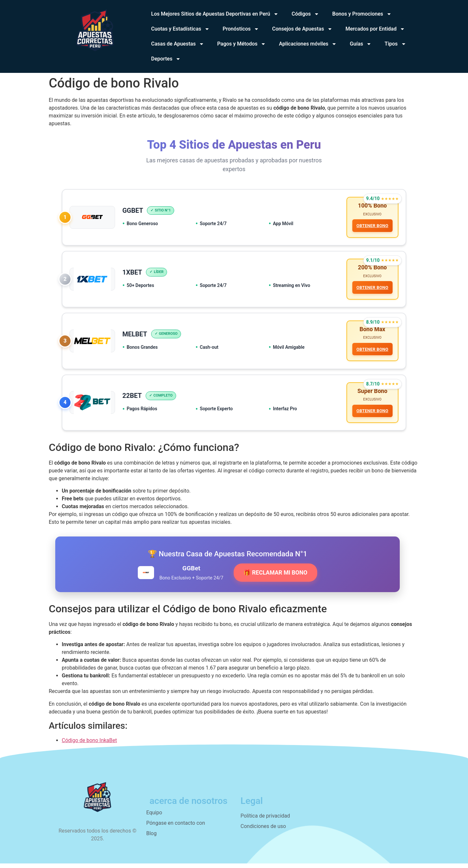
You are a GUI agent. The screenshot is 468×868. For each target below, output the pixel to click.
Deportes (166, 59)
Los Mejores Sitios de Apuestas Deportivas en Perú (215, 14)
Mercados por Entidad (375, 29)
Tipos (395, 44)
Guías (361, 44)
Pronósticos (241, 29)
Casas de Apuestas (178, 44)
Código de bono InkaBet (89, 745)
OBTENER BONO (372, 226)
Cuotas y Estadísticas (180, 29)
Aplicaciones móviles (308, 44)
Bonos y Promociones (362, 14)
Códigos (305, 14)
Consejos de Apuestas (302, 29)
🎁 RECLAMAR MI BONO (275, 577)
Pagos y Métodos (241, 44)
